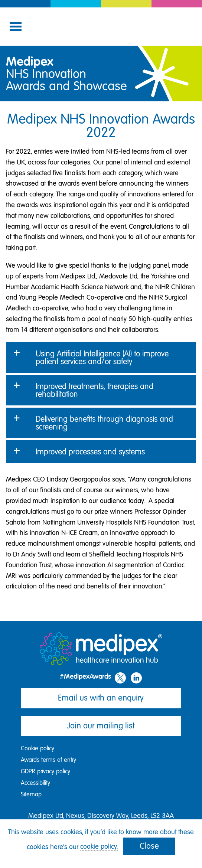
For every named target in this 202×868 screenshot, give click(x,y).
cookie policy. (99, 846)
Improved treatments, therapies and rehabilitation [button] (95, 390)
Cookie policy (38, 748)
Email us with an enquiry (101, 698)
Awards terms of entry (48, 760)
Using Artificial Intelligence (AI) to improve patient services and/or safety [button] (102, 358)
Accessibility (35, 783)
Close (149, 846)
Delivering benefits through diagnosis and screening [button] (104, 423)
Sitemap (31, 794)
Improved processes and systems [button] (90, 452)
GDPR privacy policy (45, 771)
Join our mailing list (101, 726)
